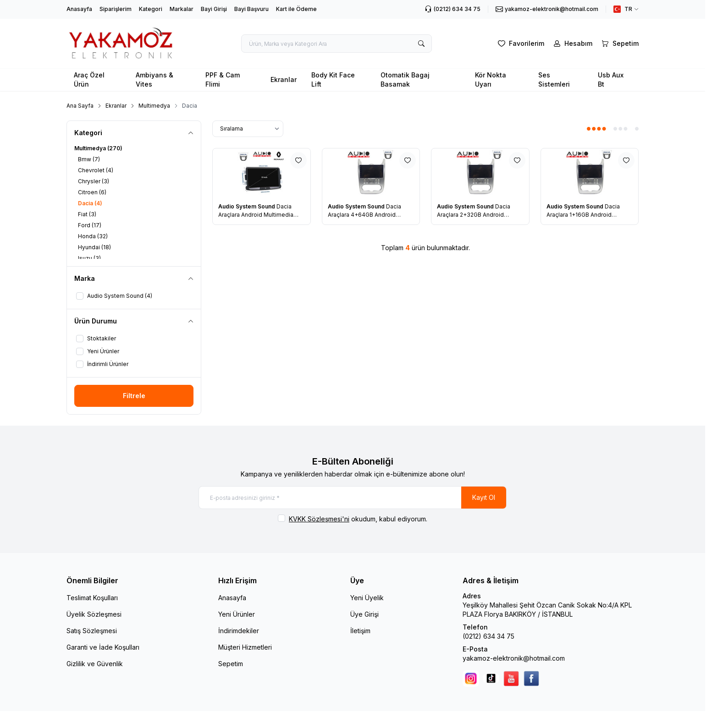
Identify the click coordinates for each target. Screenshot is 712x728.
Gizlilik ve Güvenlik (95, 664)
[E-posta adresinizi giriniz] (353, 498)
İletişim (360, 631)
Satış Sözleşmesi (92, 631)
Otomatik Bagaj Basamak (405, 79)
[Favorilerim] (520, 44)
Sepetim (231, 664)
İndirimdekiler (239, 631)
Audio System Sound (247, 206)
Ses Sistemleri (554, 79)
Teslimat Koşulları (92, 598)
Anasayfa (79, 9)
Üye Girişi (364, 614)
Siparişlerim (116, 9)
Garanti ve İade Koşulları (103, 647)
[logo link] (121, 44)
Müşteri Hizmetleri (245, 647)
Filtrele (134, 396)
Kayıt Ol (484, 497)
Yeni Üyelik (367, 598)
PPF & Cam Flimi (223, 79)
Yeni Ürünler (237, 614)
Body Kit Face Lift (333, 79)
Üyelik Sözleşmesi (94, 614)
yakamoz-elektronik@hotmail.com (514, 658)
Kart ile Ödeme (296, 9)
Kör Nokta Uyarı (491, 79)
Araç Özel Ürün (89, 79)
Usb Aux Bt (611, 79)
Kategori (151, 9)
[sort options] (248, 129)
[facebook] (531, 679)
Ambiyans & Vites (155, 79)
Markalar (182, 9)
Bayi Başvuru (251, 9)
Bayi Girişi (214, 9)
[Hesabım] (572, 44)
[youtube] (511, 679)
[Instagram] (471, 679)
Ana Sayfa (80, 106)
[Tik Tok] (491, 679)
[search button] (421, 44)
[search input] (337, 44)
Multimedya (154, 106)
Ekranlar (284, 79)
